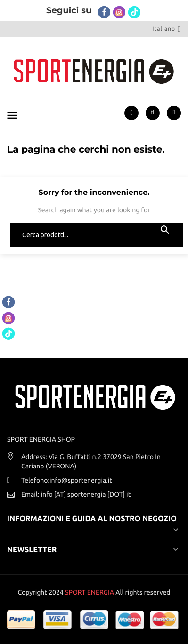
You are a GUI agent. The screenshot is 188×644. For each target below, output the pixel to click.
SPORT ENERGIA (90, 592)
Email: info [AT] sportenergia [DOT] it (76, 494)
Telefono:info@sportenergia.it (67, 480)
